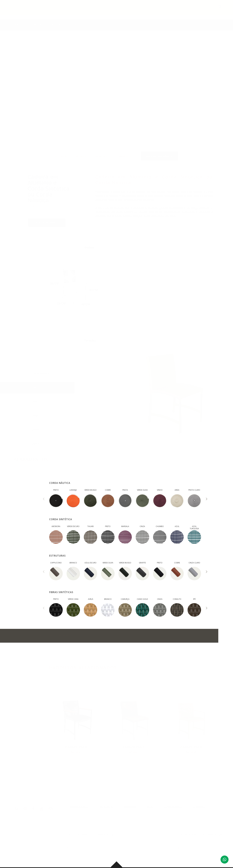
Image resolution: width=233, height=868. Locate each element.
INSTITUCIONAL (103, 9)
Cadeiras (56, 22)
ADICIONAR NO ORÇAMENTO (54, 636)
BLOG (159, 9)
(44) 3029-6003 (188, 835)
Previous (214, 60)
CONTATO (198, 9)
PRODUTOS (125, 9)
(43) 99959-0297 (212, 835)
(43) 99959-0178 (102, 835)
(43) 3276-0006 (77, 835)
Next (214, 87)
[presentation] (44, 499)
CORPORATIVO (177, 9)
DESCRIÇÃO (61, 153)
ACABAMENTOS (124, 153)
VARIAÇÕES (101, 153)
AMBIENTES (144, 9)
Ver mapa (73, 848)
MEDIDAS (81, 153)
